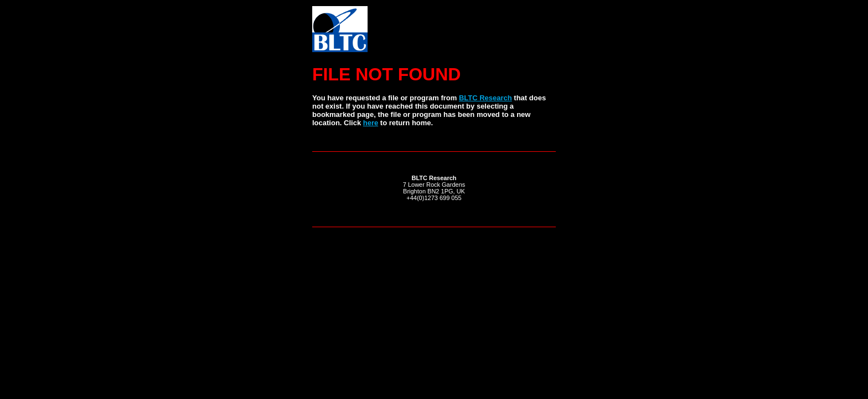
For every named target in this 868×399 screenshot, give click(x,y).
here (371, 123)
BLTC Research (485, 98)
